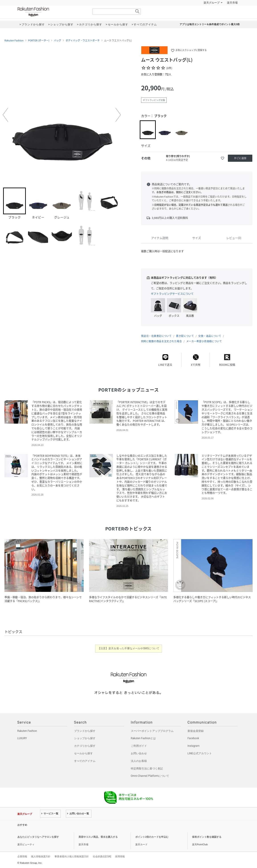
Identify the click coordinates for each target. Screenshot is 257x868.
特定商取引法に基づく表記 (147, 769)
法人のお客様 (139, 761)
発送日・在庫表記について (156, 336)
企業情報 (22, 856)
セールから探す (83, 753)
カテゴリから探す (85, 746)
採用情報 (120, 856)
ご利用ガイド (139, 746)
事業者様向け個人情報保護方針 (72, 856)
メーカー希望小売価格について (204, 341)
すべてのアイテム (85, 761)
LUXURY (22, 738)
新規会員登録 (196, 731)
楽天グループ (212, 3)
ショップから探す (85, 738)
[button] (5, 115)
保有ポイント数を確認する (207, 837)
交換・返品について (210, 336)
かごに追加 (240, 158)
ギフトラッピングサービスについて (172, 294)
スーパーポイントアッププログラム (152, 731)
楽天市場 (232, 3)
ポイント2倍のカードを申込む (152, 837)
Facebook (193, 738)
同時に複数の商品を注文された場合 (161, 341)
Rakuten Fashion (52, 12)
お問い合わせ (139, 753)
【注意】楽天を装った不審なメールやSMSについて (128, 648)
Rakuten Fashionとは (143, 738)
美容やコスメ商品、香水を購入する (98, 837)
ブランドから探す (85, 731)
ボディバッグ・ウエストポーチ (83, 40)
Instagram (194, 746)
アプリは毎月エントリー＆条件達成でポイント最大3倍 (210, 24)
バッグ (58, 40)
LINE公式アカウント (200, 753)
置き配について (185, 336)
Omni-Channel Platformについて (150, 776)
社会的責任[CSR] (102, 856)
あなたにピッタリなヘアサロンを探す (38, 837)
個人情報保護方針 (41, 856)
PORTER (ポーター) (39, 40)
